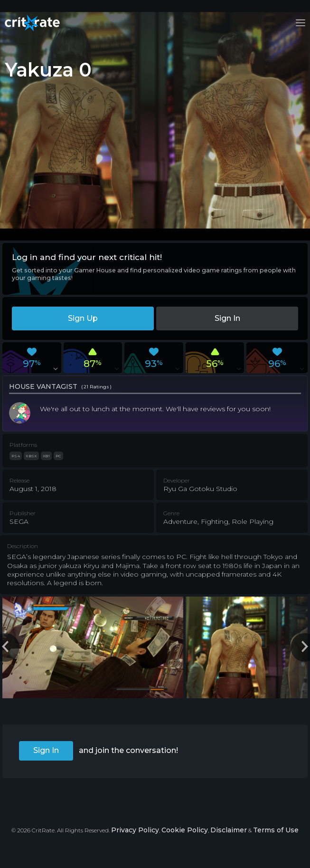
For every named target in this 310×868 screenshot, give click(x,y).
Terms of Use (276, 830)
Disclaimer (229, 830)
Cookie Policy (185, 830)
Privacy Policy (135, 830)
